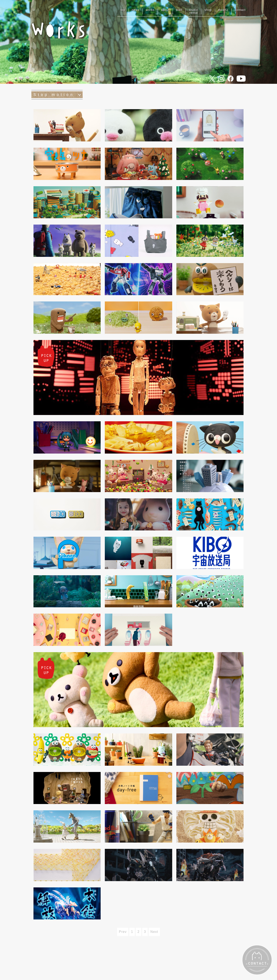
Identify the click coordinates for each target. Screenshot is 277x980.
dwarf (223, 10)
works (150, 10)
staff (179, 10)
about (165, 10)
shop (208, 10)
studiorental (193, 11)
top (123, 10)
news (136, 10)
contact (240, 10)
